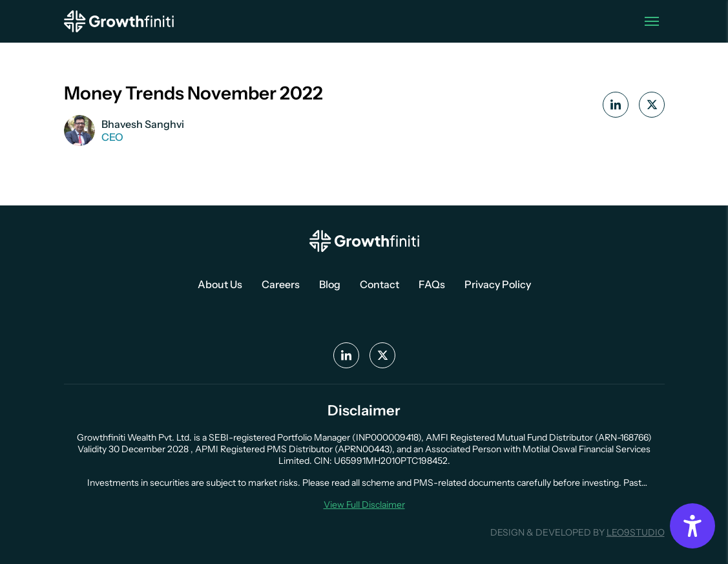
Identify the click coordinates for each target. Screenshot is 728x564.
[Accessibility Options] (692, 526)
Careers (281, 284)
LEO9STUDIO (636, 532)
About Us (220, 284)
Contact (380, 284)
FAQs (432, 284)
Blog (330, 284)
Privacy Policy (498, 284)
